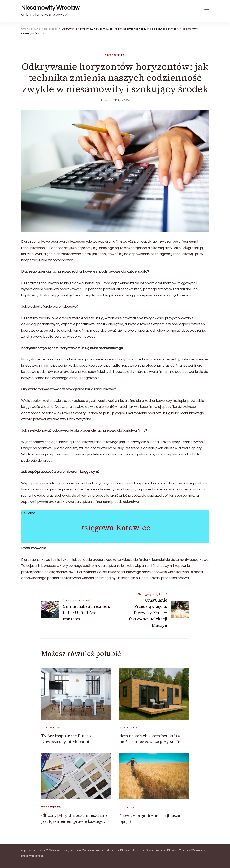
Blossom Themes (179, 850)
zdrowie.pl (115, 55)
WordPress (36, 856)
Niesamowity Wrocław (50, 8)
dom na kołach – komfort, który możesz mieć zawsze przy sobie (150, 739)
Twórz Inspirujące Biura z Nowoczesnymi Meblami (66, 739)
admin (105, 100)
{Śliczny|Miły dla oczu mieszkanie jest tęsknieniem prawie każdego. (74, 818)
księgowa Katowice (115, 528)
